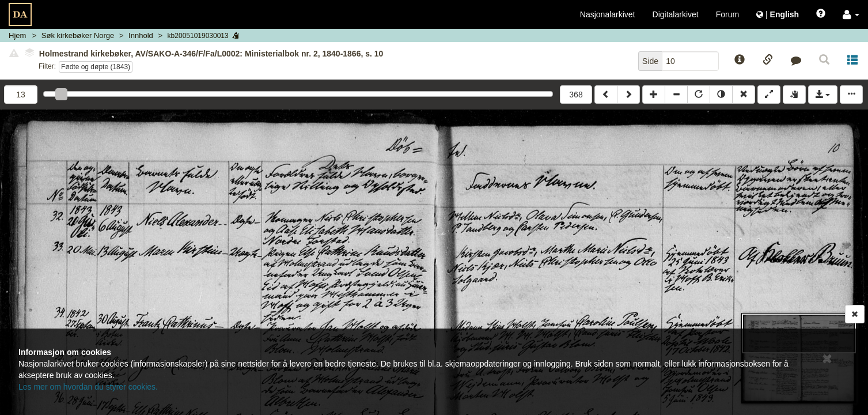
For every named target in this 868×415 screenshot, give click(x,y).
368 (576, 95)
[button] (851, 14)
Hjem (17, 35)
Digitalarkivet (676, 14)
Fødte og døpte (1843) (96, 67)
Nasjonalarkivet (608, 14)
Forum (727, 14)
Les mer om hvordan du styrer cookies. (88, 387)
